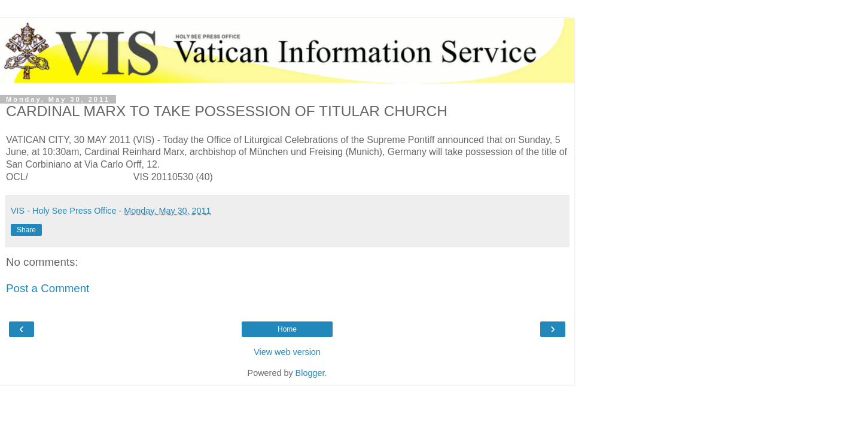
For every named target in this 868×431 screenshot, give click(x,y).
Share (26, 230)
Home (287, 329)
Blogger (310, 373)
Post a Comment (48, 288)
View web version (287, 352)
